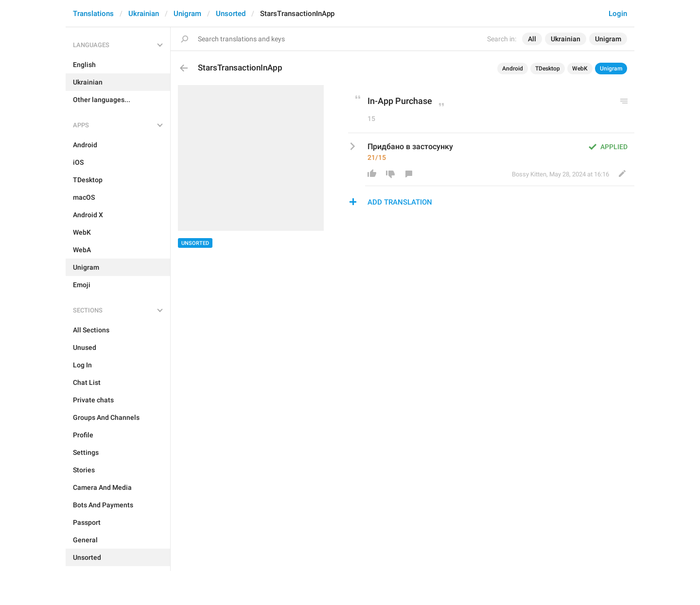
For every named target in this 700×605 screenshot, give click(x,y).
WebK (580, 69)
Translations (93, 14)
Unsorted (231, 14)
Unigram (187, 14)
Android (513, 69)
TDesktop (548, 69)
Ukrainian (144, 14)
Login (618, 14)
